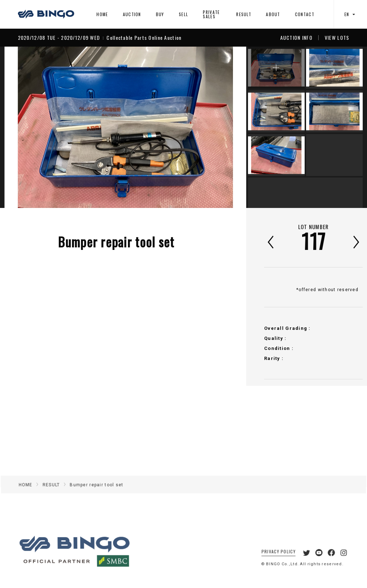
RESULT (244, 14)
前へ (271, 242)
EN (351, 14)
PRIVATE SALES (211, 14)
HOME (102, 14)
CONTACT (305, 14)
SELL (183, 14)
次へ (356, 242)
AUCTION (132, 14)
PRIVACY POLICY (274, 558)
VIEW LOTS (337, 38)
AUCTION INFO (296, 38)
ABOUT (273, 14)
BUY (160, 14)
